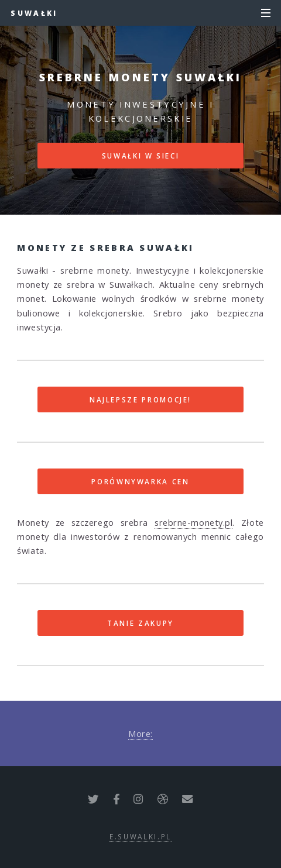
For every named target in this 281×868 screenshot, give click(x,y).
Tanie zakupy (140, 623)
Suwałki (34, 13)
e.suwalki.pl (140, 836)
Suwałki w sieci (141, 156)
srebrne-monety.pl (193, 522)
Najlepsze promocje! (140, 399)
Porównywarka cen (140, 481)
